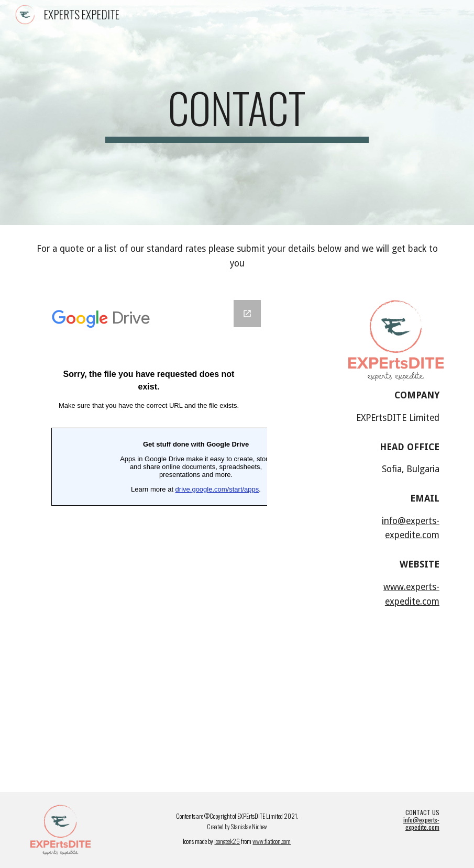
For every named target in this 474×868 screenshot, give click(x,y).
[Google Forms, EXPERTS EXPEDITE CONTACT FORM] (149, 522)
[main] (237, 113)
